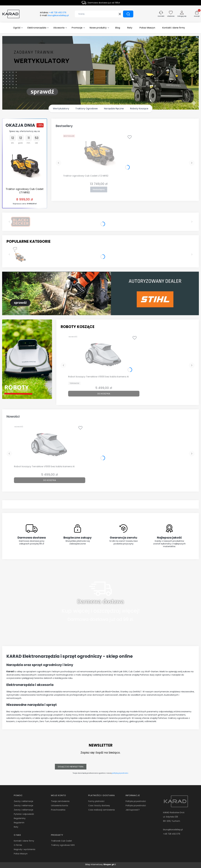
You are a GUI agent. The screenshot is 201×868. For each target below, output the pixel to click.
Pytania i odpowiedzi (24, 814)
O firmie (18, 845)
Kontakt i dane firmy (24, 841)
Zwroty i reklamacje (24, 801)
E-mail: (54, 15)
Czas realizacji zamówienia (101, 810)
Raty (16, 827)
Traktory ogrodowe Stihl (63, 845)
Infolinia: (53, 13)
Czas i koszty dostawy (99, 806)
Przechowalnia (58, 810)
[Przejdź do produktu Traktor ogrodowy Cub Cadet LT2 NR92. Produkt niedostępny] (99, 153)
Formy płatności (96, 801)
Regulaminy (20, 818)
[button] (128, 14)
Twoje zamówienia (60, 801)
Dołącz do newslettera (71, 767)
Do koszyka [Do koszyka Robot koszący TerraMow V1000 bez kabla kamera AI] (104, 394)
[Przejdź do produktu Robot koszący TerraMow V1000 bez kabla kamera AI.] (104, 354)
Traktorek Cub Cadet (62, 841)
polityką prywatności (120, 773)
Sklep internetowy (100, 864)
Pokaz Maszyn (21, 854)
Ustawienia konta (60, 806)
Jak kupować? (133, 810)
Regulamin (19, 823)
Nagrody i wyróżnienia (25, 849)
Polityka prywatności (136, 801)
